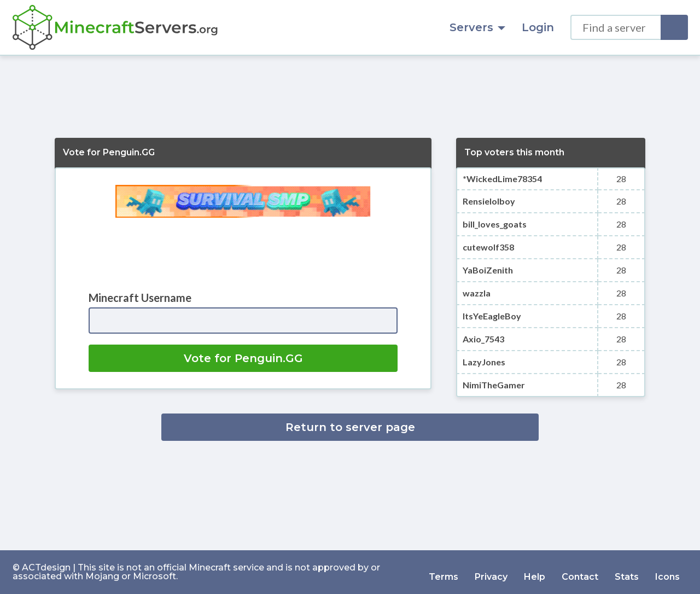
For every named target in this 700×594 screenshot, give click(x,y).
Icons (667, 572)
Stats (627, 572)
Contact (580, 572)
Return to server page (350, 427)
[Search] (674, 27)
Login (538, 27)
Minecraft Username (140, 298)
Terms (444, 572)
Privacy (491, 572)
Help (535, 572)
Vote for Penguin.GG (243, 358)
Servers (477, 27)
